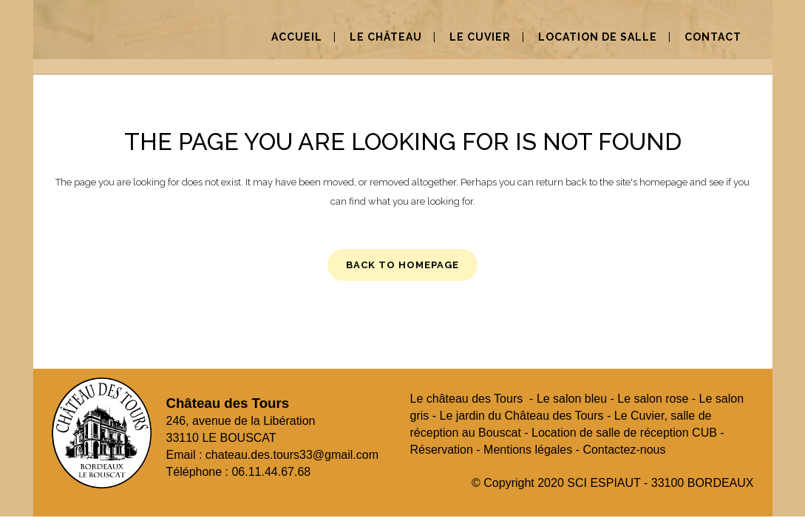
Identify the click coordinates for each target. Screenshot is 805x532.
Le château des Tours (467, 399)
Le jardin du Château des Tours (522, 416)
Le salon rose (653, 399)
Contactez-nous (624, 450)
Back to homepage (402, 265)
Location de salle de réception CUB (624, 433)
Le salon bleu (572, 399)
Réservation (442, 450)
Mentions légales (528, 450)
